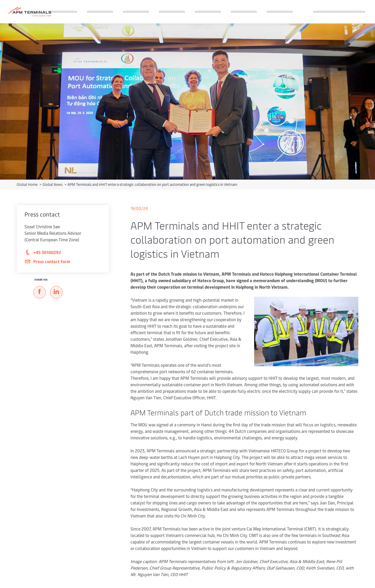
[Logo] (29, 12)
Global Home (27, 184)
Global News (53, 184)
